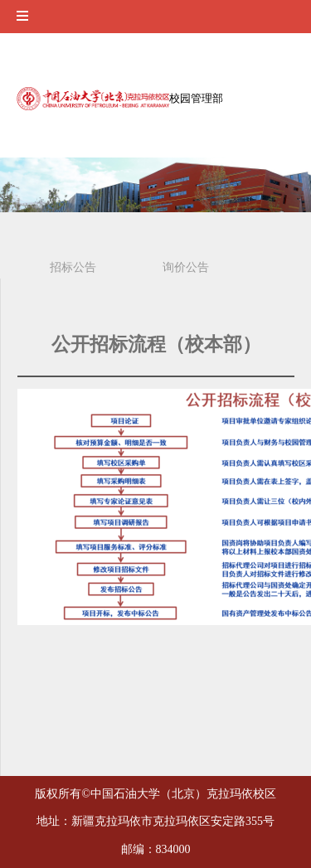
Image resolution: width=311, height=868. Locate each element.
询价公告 (186, 267)
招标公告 (73, 267)
